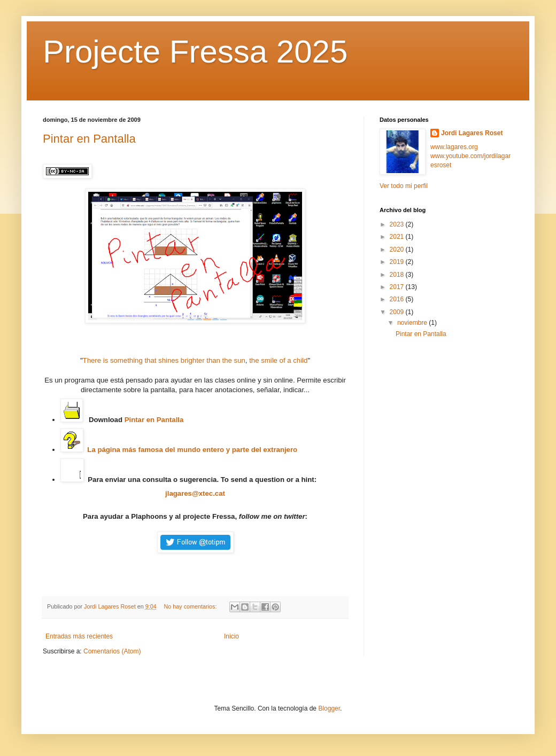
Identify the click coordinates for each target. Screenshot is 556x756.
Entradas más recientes (79, 636)
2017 (398, 287)
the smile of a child (278, 360)
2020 (398, 250)
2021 (398, 237)
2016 (398, 299)
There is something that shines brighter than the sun (164, 360)
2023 (398, 224)
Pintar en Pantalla (89, 139)
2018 (398, 275)
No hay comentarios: (191, 606)
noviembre (413, 323)
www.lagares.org (454, 147)
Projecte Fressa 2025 (195, 52)
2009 (398, 312)
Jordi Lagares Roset (472, 133)
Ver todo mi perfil (404, 186)
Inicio (231, 636)
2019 (398, 262)
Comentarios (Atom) (112, 651)
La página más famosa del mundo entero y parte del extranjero (192, 450)
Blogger (329, 708)
